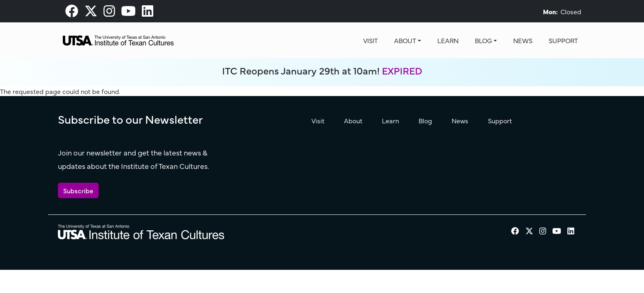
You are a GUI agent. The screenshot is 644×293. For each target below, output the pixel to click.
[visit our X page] (91, 13)
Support (563, 40)
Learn (448, 40)
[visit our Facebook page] (72, 13)
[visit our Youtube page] (128, 13)
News (523, 40)
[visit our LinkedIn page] (148, 13)
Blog (483, 40)
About (405, 40)
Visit (371, 40)
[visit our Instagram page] (109, 13)
